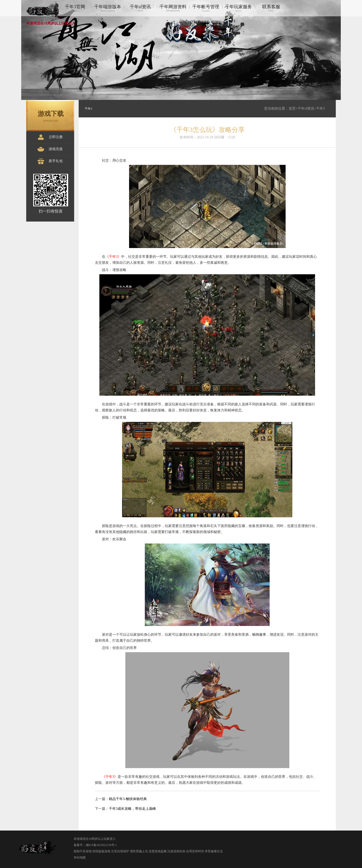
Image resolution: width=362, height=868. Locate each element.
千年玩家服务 (238, 8)
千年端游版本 (108, 8)
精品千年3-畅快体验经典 (128, 799)
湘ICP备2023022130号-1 (101, 845)
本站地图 (80, 858)
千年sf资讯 (140, 8)
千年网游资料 (173, 8)
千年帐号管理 (206, 8)
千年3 (320, 109)
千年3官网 (75, 8)
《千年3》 (113, 257)
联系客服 (271, 8)
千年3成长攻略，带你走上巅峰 (132, 809)
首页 (292, 109)
